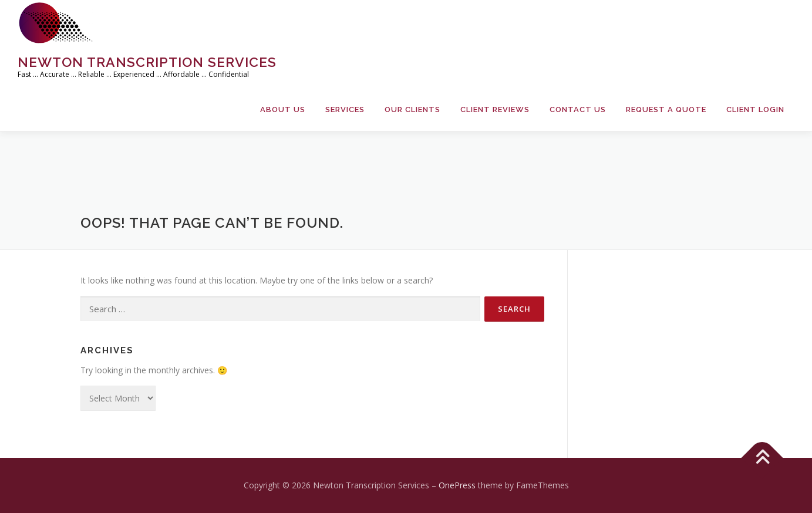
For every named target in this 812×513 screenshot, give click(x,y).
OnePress (457, 485)
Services (345, 109)
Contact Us (578, 109)
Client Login (755, 109)
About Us (283, 109)
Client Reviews (495, 109)
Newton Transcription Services (147, 62)
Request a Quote (666, 109)
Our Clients (412, 109)
